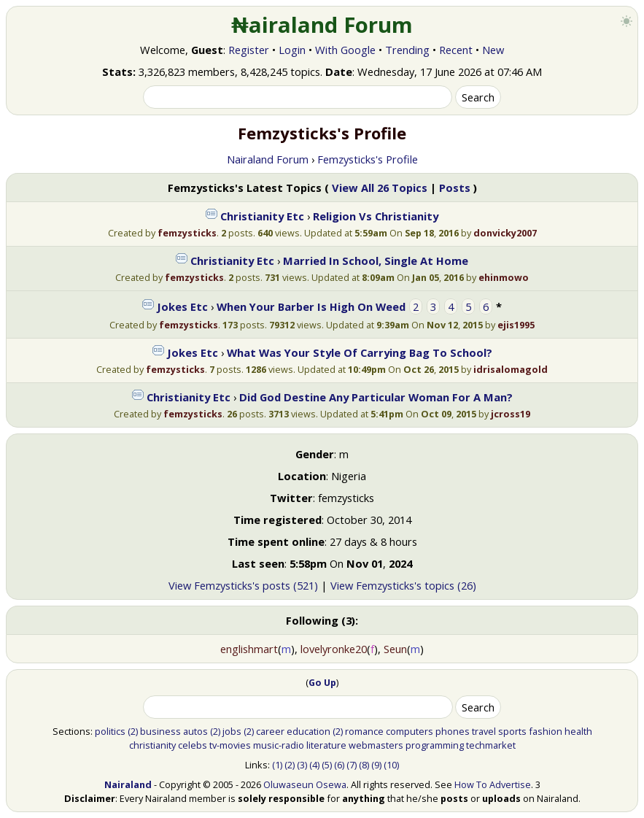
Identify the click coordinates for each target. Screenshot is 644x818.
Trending (407, 50)
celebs (193, 745)
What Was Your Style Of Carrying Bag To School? (360, 352)
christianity (152, 745)
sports (512, 731)
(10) (391, 765)
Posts (455, 188)
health (578, 731)
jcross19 (511, 414)
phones (453, 731)
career (270, 731)
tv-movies (230, 745)
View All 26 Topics (380, 188)
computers (410, 731)
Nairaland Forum (268, 159)
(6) (339, 765)
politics (110, 731)
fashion (546, 731)
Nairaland (128, 784)
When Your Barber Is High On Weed (311, 306)
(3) (302, 765)
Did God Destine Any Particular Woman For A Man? (376, 397)
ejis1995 (516, 325)
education (309, 731)
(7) (352, 765)
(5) (327, 765)
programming (435, 745)
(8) (364, 765)
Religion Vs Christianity (376, 216)
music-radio (279, 745)
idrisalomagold (511, 369)
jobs (232, 731)
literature (326, 745)
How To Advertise (493, 784)
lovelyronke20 (334, 649)
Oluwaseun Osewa (305, 784)
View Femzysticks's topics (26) (403, 585)
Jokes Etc (182, 306)
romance (364, 731)
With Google (345, 50)
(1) (277, 765)
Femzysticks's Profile (368, 159)
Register (249, 50)
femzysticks (187, 233)
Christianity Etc (262, 216)
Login (292, 50)
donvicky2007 (505, 233)
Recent (456, 50)
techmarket (491, 745)
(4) (314, 765)
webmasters (376, 745)
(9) (376, 765)
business (160, 731)
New (493, 50)
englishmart (249, 649)
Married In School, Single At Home (376, 261)
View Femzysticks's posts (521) (243, 585)
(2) (133, 731)
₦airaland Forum (322, 25)
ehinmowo (504, 277)
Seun (395, 649)
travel (484, 731)
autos (195, 731)
